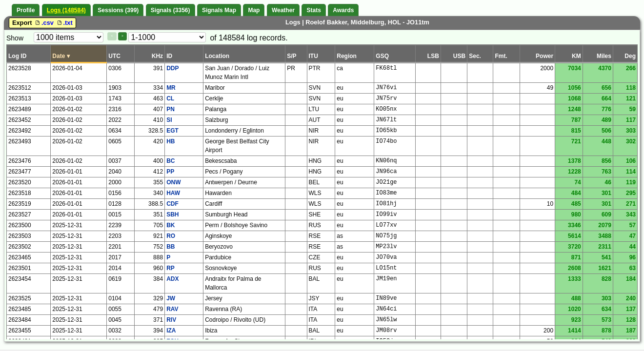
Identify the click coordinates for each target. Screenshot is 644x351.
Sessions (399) (118, 10)
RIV (171, 320)
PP (170, 172)
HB (171, 141)
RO (171, 236)
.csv (44, 23)
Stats (313, 10)
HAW (173, 193)
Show (15, 38)
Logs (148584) (66, 10)
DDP (172, 68)
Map (254, 10)
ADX (172, 279)
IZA (171, 331)
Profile (26, 10)
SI (169, 120)
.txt (64, 23)
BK (171, 225)
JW (171, 298)
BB (171, 247)
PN (171, 109)
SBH (172, 214)
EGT (172, 131)
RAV (172, 309)
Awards (343, 10)
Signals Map (219, 10)
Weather (283, 10)
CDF (172, 204)
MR (171, 88)
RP (171, 268)
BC (171, 161)
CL (170, 98)
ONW (173, 182)
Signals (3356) (171, 10)
